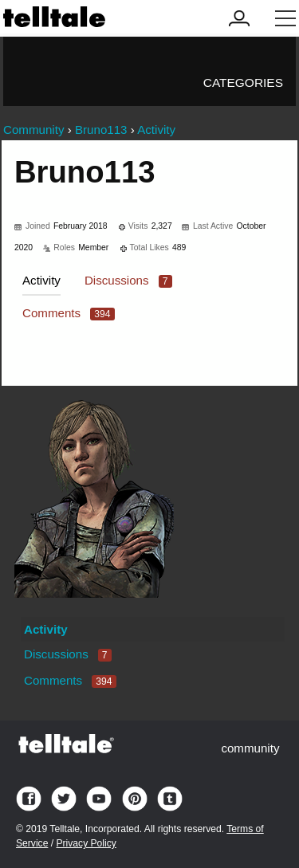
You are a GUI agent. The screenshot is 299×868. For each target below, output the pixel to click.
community (250, 748)
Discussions (128, 280)
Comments (69, 313)
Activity (41, 280)
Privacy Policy (86, 843)
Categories (243, 82)
